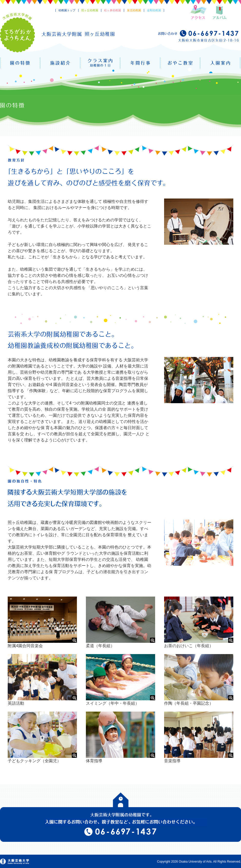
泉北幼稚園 (134, 10)
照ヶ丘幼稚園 (90, 10)
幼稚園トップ (67, 10)
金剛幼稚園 (154, 10)
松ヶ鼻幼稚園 (113, 10)
